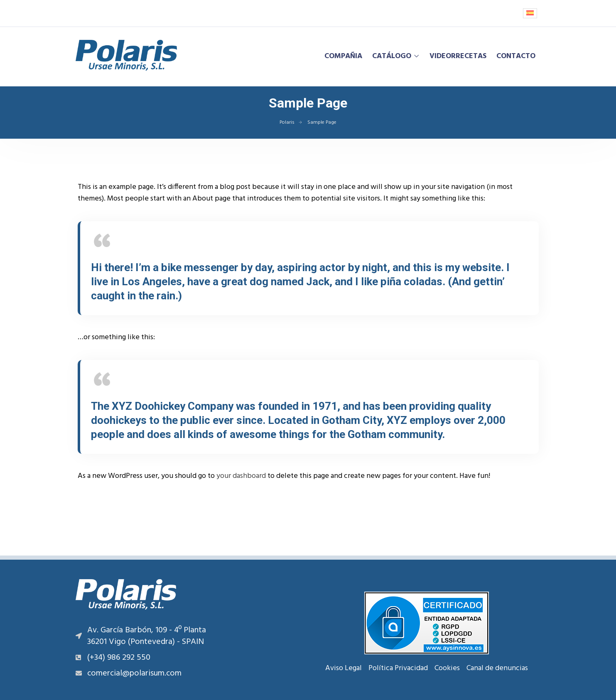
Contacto (516, 56)
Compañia (343, 56)
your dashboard (241, 476)
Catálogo (392, 56)
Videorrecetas (458, 56)
